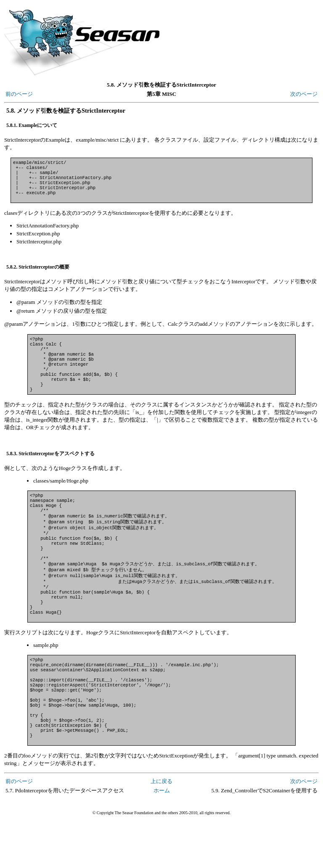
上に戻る (161, 829)
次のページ (304, 94)
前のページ (19, 94)
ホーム (162, 838)
